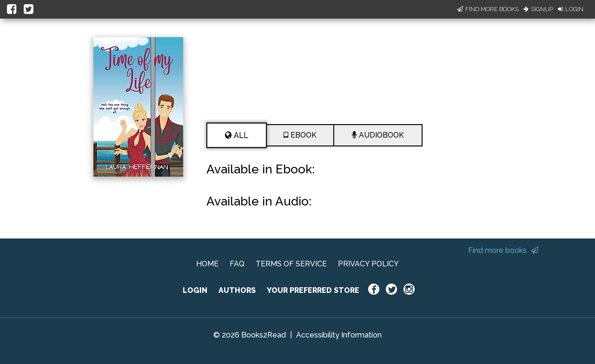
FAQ (237, 264)
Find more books (503, 250)
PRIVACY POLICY (368, 264)
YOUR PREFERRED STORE (313, 290)
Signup (538, 9)
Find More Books (488, 9)
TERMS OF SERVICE (291, 264)
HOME (207, 264)
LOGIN (195, 290)
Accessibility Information (339, 335)
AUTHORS (237, 290)
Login (571, 9)
